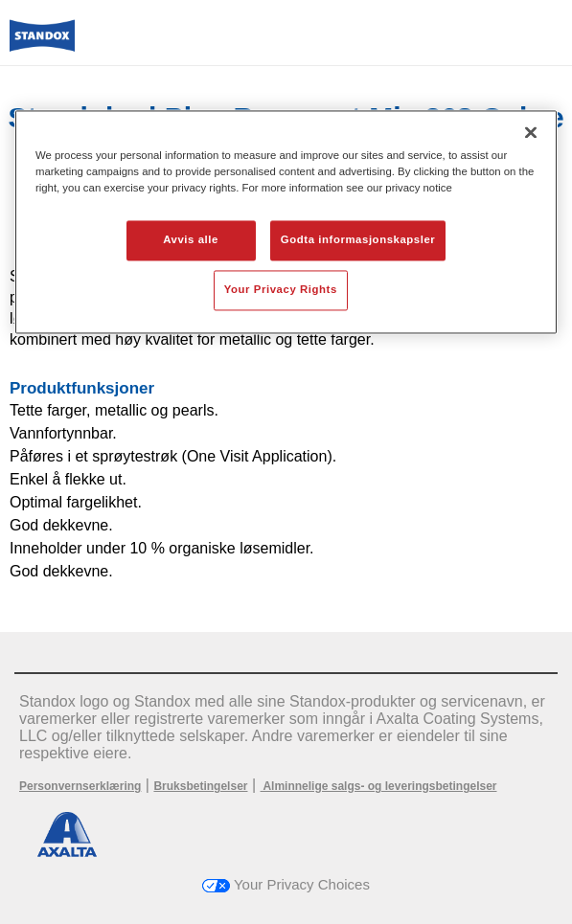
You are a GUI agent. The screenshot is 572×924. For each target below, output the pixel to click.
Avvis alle (191, 239)
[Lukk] (531, 132)
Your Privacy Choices (286, 884)
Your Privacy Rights (281, 289)
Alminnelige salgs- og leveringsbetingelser (379, 786)
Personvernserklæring (80, 786)
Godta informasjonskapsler (358, 239)
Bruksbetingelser (200, 786)
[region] (286, 222)
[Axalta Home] (42, 44)
